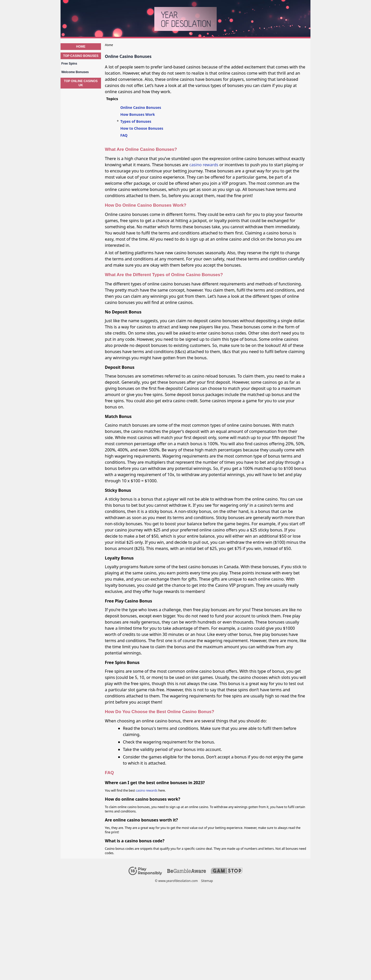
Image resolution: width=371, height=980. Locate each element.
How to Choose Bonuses (142, 128)
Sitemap (207, 881)
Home (81, 47)
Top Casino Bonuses (81, 56)
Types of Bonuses (136, 121)
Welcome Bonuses (75, 72)
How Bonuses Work (138, 114)
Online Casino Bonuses (141, 107)
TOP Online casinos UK (81, 83)
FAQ (124, 135)
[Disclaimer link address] (187, 872)
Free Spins (69, 64)
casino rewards (204, 165)
